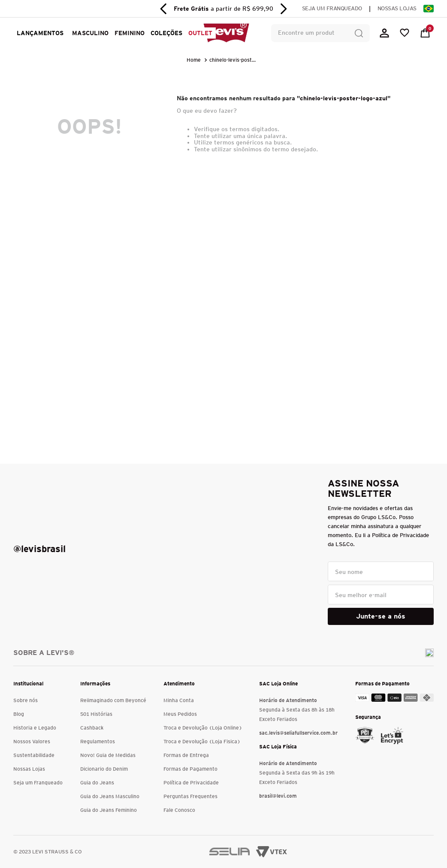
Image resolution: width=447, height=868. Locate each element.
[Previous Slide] (164, 9)
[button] (89, 33)
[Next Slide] (283, 9)
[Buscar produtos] (359, 33)
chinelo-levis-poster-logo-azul (234, 60)
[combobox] (320, 33)
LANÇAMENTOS (40, 33)
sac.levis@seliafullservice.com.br (298, 733)
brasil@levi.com (278, 796)
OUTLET (200, 33)
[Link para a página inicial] (195, 60)
